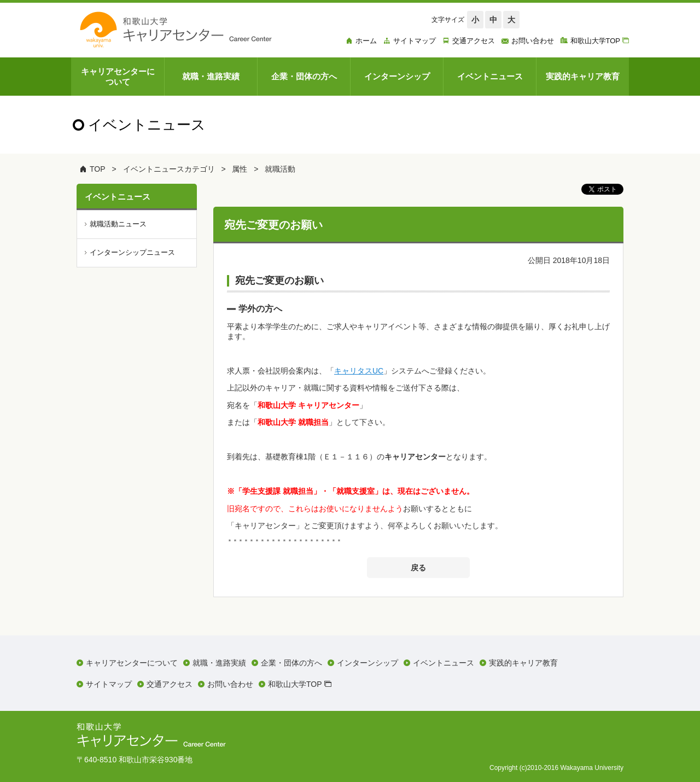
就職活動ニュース (118, 224)
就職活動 (280, 169)
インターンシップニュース (132, 252)
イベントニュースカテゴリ (169, 169)
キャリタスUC (359, 371)
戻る (418, 568)
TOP (98, 169)
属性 (240, 169)
